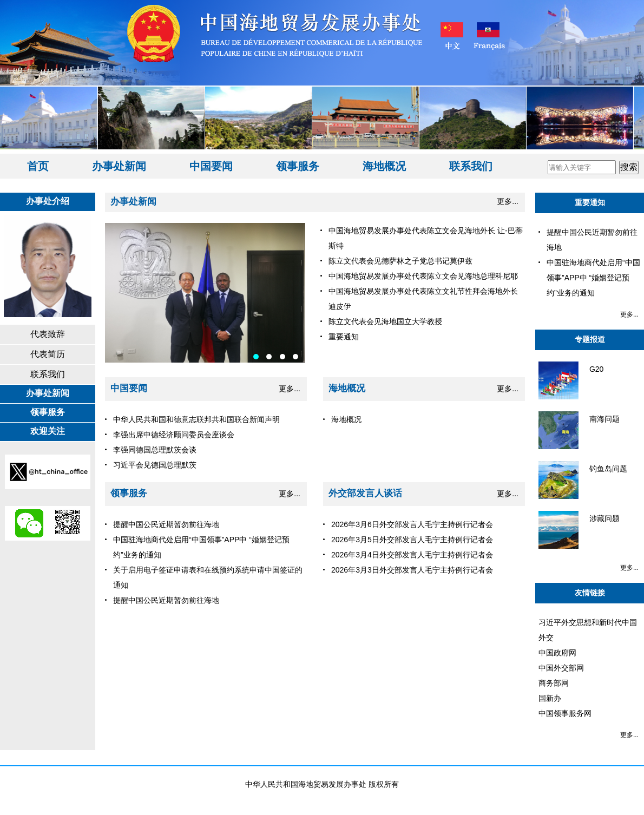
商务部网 (554, 683)
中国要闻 (211, 166)
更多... (508, 201)
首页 (38, 166)
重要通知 (590, 202)
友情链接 (590, 593)
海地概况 (384, 166)
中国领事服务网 (565, 713)
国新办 (550, 698)
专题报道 (590, 339)
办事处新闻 (119, 166)
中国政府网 (557, 653)
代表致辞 (48, 334)
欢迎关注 (48, 431)
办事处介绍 (48, 201)
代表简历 (48, 354)
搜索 (629, 167)
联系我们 (471, 166)
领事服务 (298, 166)
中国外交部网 (561, 668)
